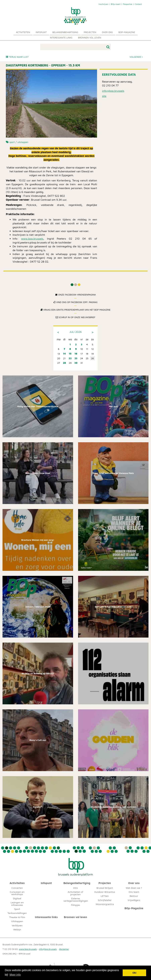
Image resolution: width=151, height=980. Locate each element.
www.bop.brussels (32, 239)
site (104, 96)
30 (76, 363)
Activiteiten (23, 32)
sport (12, 142)
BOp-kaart (116, 4)
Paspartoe (128, 4)
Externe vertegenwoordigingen (76, 900)
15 (70, 354)
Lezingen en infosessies (17, 904)
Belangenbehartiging (65, 32)
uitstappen (23, 142)
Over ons (107, 32)
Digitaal (17, 898)
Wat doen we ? (134, 888)
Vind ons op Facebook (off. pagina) (76, 302)
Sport (17, 909)
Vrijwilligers (134, 900)
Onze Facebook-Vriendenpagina (75, 295)
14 (64, 354)
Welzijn (17, 929)
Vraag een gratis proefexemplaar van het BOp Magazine (76, 310)
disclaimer (64, 949)
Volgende (136, 57)
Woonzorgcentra (105, 904)
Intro (75, 888)
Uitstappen (17, 921)
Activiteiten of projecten (75, 893)
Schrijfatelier (105, 900)
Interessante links (61, 38)
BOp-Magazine (127, 32)
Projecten (90, 32)
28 (64, 363)
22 (70, 358)
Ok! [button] (134, 973)
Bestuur (134, 896)
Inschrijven (104, 4)
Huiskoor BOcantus (105, 892)
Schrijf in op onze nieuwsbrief (75, 317)
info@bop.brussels (113, 91)
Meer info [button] (15, 975)
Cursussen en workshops (17, 893)
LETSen (105, 896)
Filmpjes (76, 905)
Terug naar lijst (17, 57)
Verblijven (17, 925)
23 (76, 358)
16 (76, 354)
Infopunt (41, 32)
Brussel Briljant (105, 888)
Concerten (17, 888)
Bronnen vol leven (90, 38)
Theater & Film (17, 917)
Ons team (134, 892)
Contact (138, 4)
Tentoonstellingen (17, 913)
